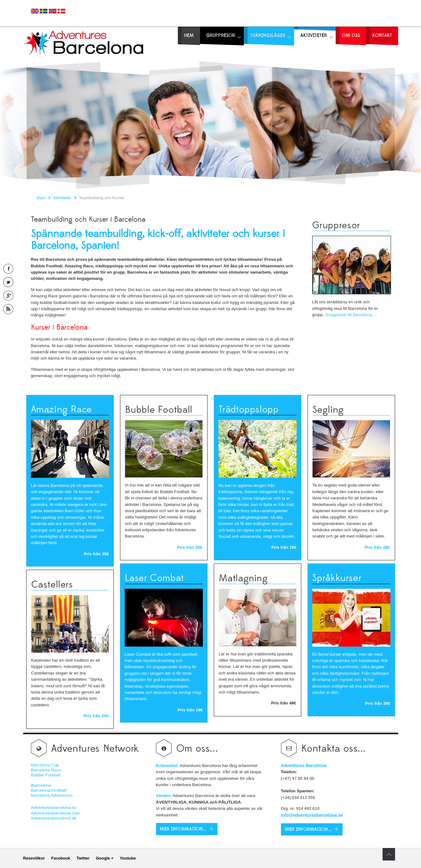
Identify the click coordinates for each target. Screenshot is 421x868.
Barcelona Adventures (52, 795)
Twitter (83, 858)
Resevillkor (34, 858)
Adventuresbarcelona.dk (54, 818)
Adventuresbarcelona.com (55, 813)
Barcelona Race (46, 770)
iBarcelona (41, 785)
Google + (105, 858)
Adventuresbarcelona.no (54, 807)
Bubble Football (46, 775)
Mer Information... (183, 829)
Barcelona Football (49, 790)
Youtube (128, 858)
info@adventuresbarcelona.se (312, 815)
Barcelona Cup (45, 765)
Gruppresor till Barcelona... (350, 315)
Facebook (60, 858)
